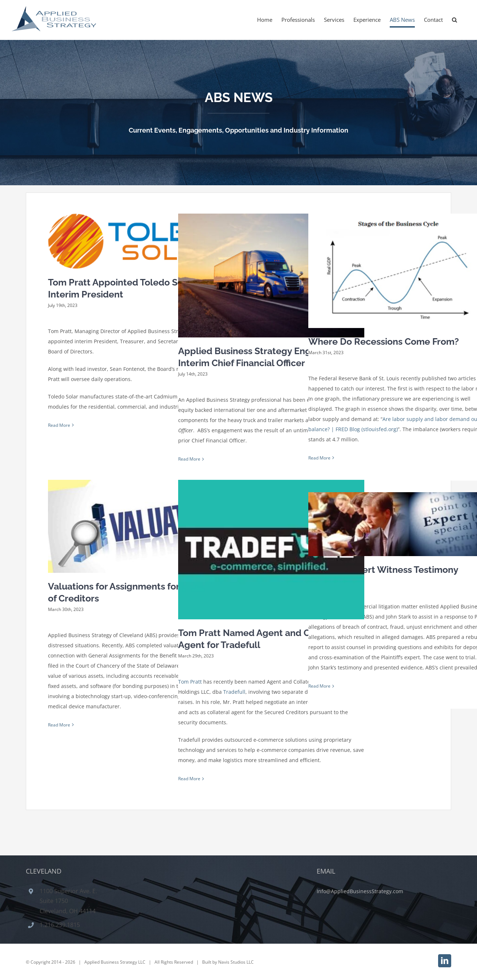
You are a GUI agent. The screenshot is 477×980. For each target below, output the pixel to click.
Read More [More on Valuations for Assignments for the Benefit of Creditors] (59, 725)
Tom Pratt (190, 682)
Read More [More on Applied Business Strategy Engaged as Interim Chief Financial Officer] (189, 459)
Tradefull (234, 692)
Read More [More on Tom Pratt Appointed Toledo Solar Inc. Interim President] (59, 425)
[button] (454, 20)
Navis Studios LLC (236, 959)
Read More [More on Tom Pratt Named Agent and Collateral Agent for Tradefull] (189, 779)
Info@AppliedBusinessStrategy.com (360, 888)
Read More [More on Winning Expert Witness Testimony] (319, 686)
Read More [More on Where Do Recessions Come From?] (319, 458)
